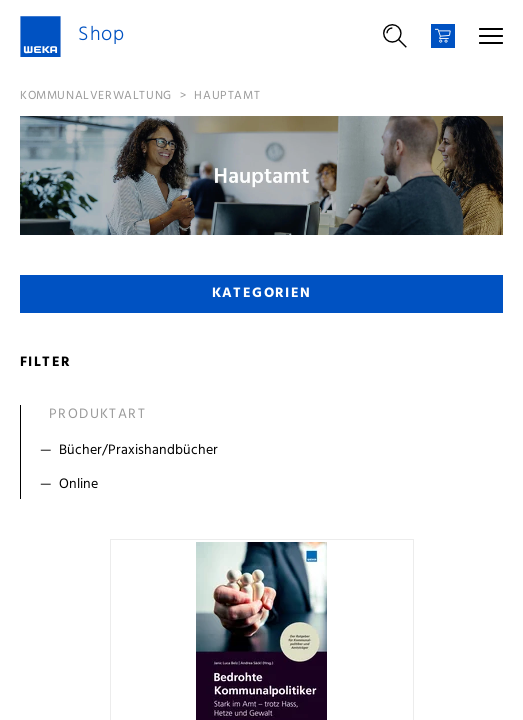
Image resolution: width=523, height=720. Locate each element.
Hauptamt (227, 96)
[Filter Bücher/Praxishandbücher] (266, 451)
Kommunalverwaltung (96, 96)
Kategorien (262, 293)
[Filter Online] (266, 485)
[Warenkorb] (443, 36)
